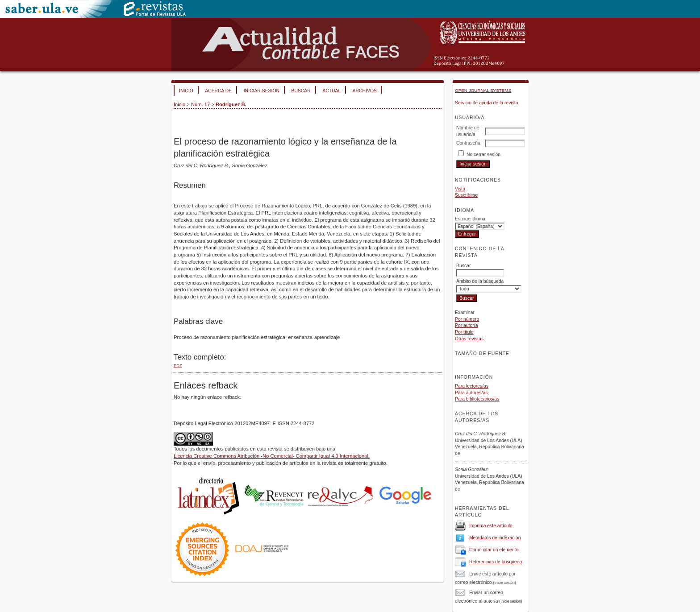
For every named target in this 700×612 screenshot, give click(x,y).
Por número (467, 319)
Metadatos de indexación (495, 538)
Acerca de (218, 91)
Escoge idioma (470, 219)
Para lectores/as (472, 386)
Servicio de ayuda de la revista (487, 103)
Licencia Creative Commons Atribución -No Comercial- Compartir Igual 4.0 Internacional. (272, 456)
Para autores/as (471, 393)
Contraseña (468, 143)
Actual (331, 91)
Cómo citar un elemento (494, 550)
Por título (464, 332)
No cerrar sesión (483, 155)
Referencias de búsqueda (496, 562)
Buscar (301, 91)
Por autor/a (466, 325)
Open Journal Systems (483, 90)
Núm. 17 (200, 104)
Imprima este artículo (491, 526)
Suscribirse (466, 195)
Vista (460, 189)
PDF (178, 366)
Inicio (186, 91)
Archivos (365, 91)
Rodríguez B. (231, 104)
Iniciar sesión (262, 91)
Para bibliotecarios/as (477, 399)
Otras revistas (469, 339)
